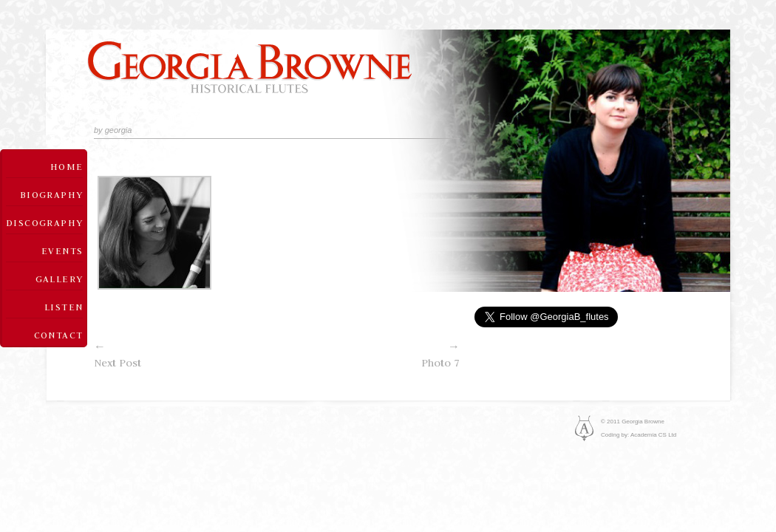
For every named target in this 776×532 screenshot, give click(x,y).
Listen (64, 307)
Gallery (59, 279)
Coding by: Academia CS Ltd (639, 435)
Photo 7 (369, 354)
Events (62, 250)
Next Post (186, 354)
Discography (44, 222)
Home (67, 166)
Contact (59, 335)
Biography (52, 194)
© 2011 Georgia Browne (633, 422)
